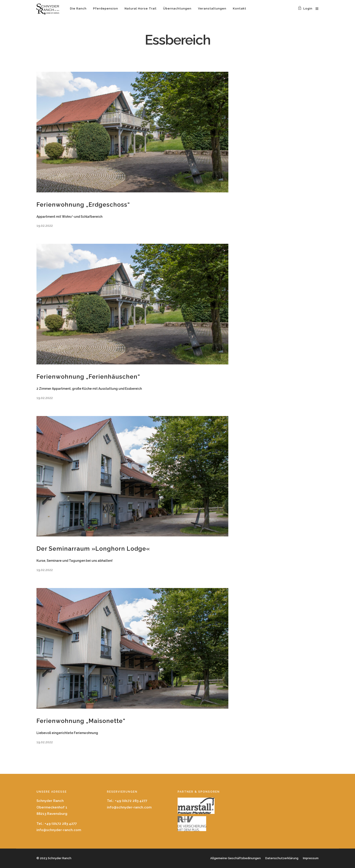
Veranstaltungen (212, 8)
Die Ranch (78, 8)
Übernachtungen (177, 8)
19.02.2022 (45, 226)
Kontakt (240, 8)
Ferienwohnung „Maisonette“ (81, 721)
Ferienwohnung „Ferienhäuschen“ (88, 377)
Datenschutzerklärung (282, 858)
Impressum (311, 858)
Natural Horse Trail (141, 8)
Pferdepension (106, 8)
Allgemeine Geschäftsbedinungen (235, 858)
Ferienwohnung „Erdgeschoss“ (83, 205)
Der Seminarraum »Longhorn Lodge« (93, 549)
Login (305, 8)
